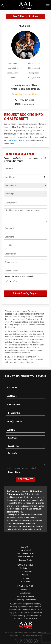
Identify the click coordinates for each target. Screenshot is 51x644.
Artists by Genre (26, 572)
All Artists (26, 575)
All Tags (26, 578)
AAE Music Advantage (26, 596)
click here (30, 362)
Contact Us (26, 590)
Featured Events (26, 560)
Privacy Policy (35, 636)
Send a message (26, 104)
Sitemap (24, 636)
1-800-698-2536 (26, 100)
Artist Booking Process (26, 553)
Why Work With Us (26, 557)
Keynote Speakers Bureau (26, 600)
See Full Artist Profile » (26, 16)
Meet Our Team (26, 593)
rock (38, 78)
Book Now (26, 582)
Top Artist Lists (26, 568)
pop (34, 78)
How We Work (26, 550)
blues (30, 78)
